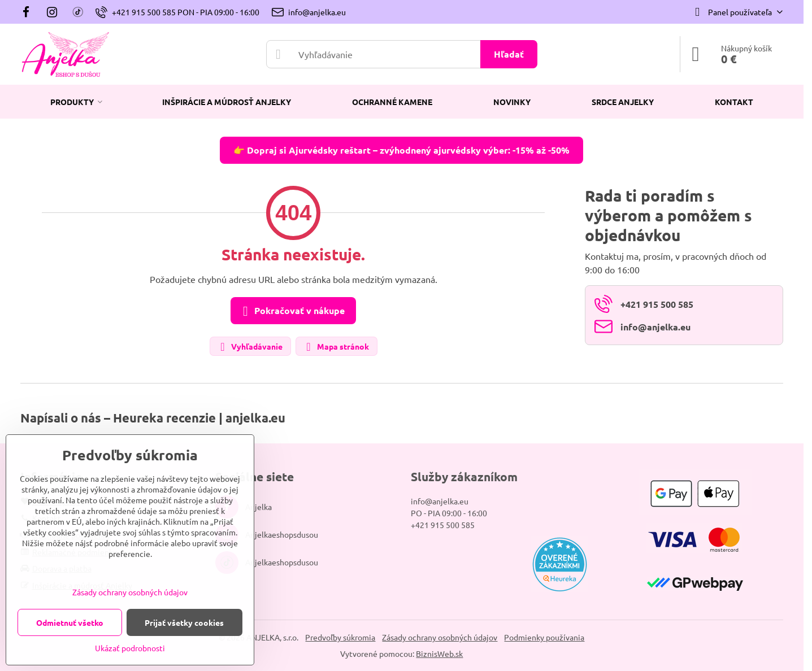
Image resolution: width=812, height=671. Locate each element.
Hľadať (509, 54)
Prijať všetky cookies (184, 622)
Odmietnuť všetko (70, 622)
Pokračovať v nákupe (292, 311)
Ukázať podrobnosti (130, 648)
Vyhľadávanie (250, 347)
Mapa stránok (336, 347)
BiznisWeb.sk (439, 653)
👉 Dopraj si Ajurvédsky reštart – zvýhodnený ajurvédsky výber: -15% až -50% (401, 150)
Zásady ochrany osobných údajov (440, 637)
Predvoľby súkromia (340, 637)
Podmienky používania (544, 637)
